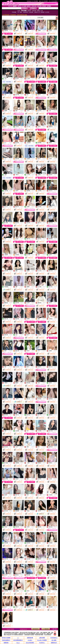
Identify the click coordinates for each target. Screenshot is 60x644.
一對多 (11, 79)
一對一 (45, 79)
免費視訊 (11, 31)
